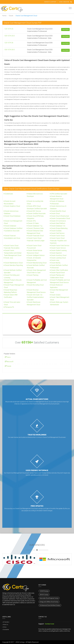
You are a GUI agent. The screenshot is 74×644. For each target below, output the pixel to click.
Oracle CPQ (31, 221)
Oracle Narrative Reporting (13, 265)
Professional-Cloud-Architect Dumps (50, 605)
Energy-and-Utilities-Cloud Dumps (49, 602)
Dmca (5, 627)
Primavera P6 (9, 307)
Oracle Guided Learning (58, 250)
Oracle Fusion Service (58, 248)
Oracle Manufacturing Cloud (37, 263)
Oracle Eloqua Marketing (59, 228)
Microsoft (9, 362)
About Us (6, 625)
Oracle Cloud (55, 213)
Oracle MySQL (55, 263)
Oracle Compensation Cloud (60, 218)
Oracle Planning (33, 275)
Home (4, 16)
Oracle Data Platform (58, 223)
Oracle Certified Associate (36, 213)
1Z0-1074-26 (9, 43)
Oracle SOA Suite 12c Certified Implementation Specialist (35, 297)
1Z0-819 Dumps (44, 591)
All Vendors (6, 622)
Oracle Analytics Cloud (12, 206)
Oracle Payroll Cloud (57, 273)
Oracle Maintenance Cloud (13, 263)
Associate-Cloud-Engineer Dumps (49, 598)
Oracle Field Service (57, 233)
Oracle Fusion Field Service (60, 246)
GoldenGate (8, 194)
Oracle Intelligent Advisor (36, 255)
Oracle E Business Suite (35, 228)
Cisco (8, 357)
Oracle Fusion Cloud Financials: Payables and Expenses (58, 241)
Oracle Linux (55, 260)
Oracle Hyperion (56, 253)
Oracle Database (10, 226)
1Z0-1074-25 (9, 29)
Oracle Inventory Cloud (58, 255)
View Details (66, 29)
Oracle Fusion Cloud (57, 236)
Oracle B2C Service (34, 211)
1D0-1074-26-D (9, 50)
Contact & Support (50, 2)
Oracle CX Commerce (58, 221)
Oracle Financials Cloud (35, 236)
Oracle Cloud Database (12, 216)
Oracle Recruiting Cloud (35, 285)
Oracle (11, 16)
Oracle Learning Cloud (58, 258)
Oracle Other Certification (59, 270)
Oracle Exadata (56, 231)
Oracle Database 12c (58, 226)
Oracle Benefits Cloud (58, 211)
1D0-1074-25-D (9, 36)
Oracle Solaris (55, 295)
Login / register (64, 2)
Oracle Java (8, 258)
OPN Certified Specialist (59, 194)
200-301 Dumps (44, 595)
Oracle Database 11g (35, 226)
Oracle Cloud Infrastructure (60, 216)
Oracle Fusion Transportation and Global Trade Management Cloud (13, 253)
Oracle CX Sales (33, 223)
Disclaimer (6, 630)
